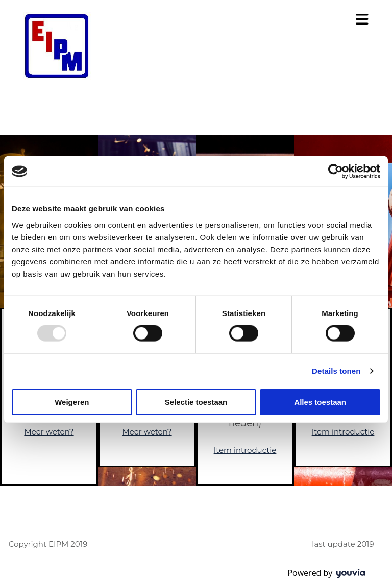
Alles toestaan (320, 402)
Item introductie (245, 450)
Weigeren (72, 402)
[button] (271, 20)
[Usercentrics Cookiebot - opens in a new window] (336, 172)
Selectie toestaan (196, 402)
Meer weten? (49, 432)
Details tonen (336, 371)
